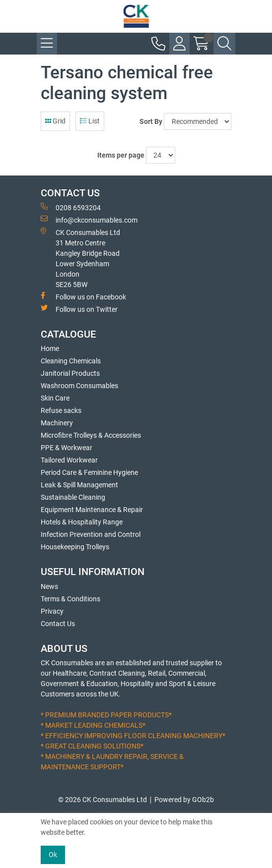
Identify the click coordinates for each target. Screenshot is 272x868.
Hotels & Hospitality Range (82, 522)
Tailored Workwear (69, 460)
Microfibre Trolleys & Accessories (91, 435)
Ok (53, 855)
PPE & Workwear (67, 448)
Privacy (52, 611)
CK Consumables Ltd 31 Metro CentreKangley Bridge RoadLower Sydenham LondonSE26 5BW (80, 258)
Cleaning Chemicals (71, 361)
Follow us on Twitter (79, 309)
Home (50, 348)
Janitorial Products (70, 373)
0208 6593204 (71, 207)
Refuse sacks (61, 410)
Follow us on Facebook (83, 296)
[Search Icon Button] (224, 44)
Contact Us (58, 624)
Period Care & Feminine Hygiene (89, 472)
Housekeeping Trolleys (75, 547)
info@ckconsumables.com (89, 220)
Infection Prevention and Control (91, 534)
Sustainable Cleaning (73, 497)
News (49, 586)
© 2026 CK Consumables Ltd (102, 800)
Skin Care (55, 398)
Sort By (151, 121)
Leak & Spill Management (79, 485)
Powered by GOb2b (184, 800)
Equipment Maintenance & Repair (92, 510)
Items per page (121, 155)
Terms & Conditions (70, 599)
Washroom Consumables (79, 386)
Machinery (57, 423)
